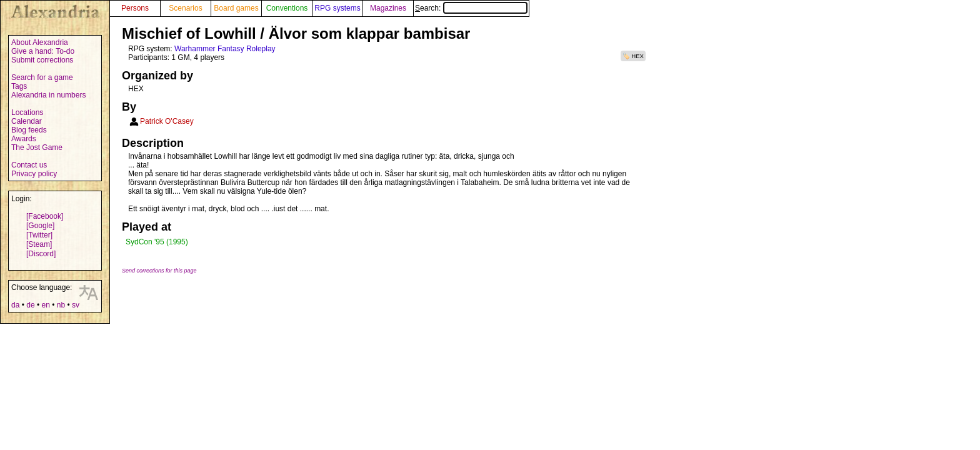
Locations (27, 112)
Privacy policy (34, 174)
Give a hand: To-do (43, 51)
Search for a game (42, 77)
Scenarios (185, 8)
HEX (637, 56)
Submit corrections (42, 60)
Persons (135, 8)
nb (61, 305)
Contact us (29, 165)
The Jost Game (37, 147)
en (45, 305)
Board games (236, 8)
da (15, 305)
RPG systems (337, 8)
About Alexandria (40, 42)
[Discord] (41, 254)
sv (76, 305)
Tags (19, 86)
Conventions (287, 8)
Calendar (27, 121)
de (30, 305)
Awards (24, 139)
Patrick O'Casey (167, 121)
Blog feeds (29, 130)
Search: (471, 8)
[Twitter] (39, 235)
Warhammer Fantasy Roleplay (225, 49)
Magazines (388, 8)
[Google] (40, 226)
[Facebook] (45, 216)
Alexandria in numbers (48, 95)
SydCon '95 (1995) (157, 242)
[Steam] (39, 244)
